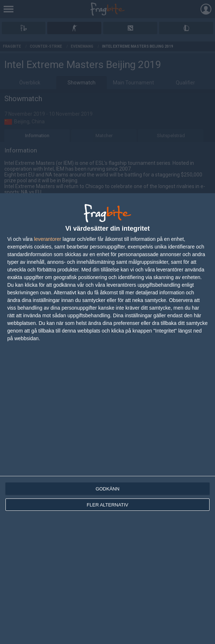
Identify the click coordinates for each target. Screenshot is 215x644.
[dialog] (107, 419)
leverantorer (48, 239)
